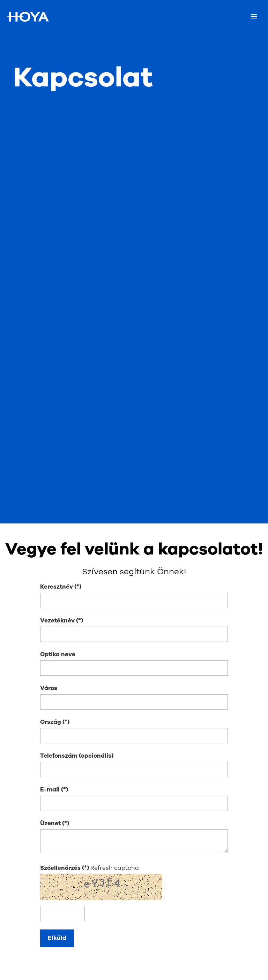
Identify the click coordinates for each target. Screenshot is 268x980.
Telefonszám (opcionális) (77, 756)
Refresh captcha (115, 868)
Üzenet (50, 823)
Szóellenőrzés (61, 868)
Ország (51, 722)
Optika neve (58, 654)
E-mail (50, 790)
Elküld (57, 938)
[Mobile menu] (254, 17)
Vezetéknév (57, 621)
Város (49, 688)
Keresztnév (57, 587)
